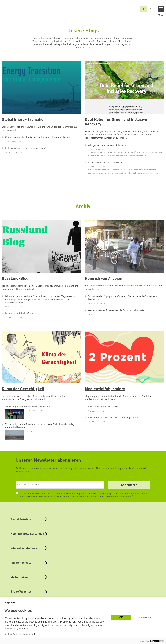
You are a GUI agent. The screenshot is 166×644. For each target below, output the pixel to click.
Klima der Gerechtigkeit (23, 389)
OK (121, 617)
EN (150, 9)
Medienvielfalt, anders (105, 389)
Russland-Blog (15, 279)
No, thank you (144, 617)
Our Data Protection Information (19, 634)
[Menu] (161, 9)
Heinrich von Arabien (103, 279)
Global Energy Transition (24, 120)
